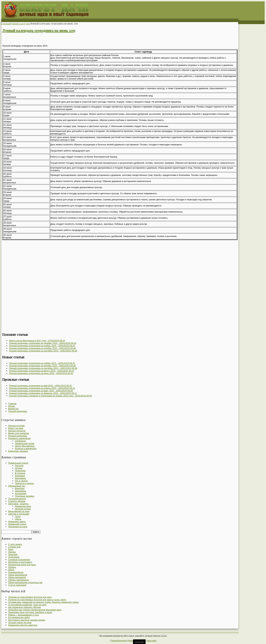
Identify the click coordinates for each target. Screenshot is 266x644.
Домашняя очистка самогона (23, 625)
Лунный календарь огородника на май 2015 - (40, 386)
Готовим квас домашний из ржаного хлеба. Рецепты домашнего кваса (43, 602)
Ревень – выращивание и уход (23, 615)
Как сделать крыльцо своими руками (27, 620)
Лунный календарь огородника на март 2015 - (41, 391)
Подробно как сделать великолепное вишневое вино (35, 610)
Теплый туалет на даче (20, 623)
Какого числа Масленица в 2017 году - (37, 341)
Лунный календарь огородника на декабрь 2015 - (43, 343)
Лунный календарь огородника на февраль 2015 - (43, 393)
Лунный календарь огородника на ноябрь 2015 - (42, 346)
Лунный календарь (20, 24)
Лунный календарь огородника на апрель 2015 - (42, 388)
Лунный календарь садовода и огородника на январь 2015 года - (50, 396)
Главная (6, 24)
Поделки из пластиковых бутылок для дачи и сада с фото (37, 600)
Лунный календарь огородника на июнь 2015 (39, 30)
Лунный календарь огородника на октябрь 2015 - (42, 348)
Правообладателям (119, 641)
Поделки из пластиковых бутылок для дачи (30, 597)
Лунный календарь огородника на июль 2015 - (41, 373)
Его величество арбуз (19, 617)
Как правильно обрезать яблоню (25, 607)
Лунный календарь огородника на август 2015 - (42, 371)
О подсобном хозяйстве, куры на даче (27, 605)
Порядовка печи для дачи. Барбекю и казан (30, 612)
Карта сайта (152, 641)
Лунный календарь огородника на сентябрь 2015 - (43, 351)
